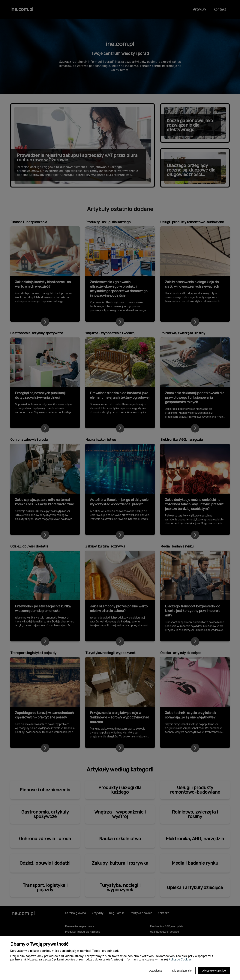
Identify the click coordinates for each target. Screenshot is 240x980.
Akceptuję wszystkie (214, 971)
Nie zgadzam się (182, 971)
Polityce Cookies (180, 959)
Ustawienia (155, 971)
